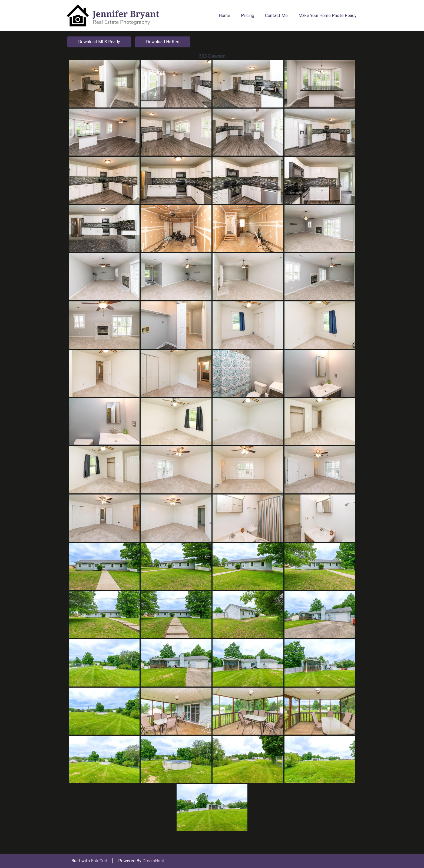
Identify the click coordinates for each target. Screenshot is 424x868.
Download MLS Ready (99, 42)
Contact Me (276, 16)
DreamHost (154, 861)
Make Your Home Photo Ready (328, 16)
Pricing (248, 16)
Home (224, 16)
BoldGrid (99, 861)
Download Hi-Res (163, 42)
